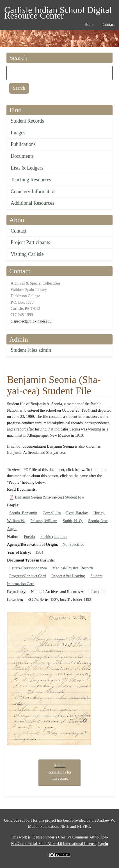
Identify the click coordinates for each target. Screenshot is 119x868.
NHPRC (83, 827)
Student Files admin (31, 350)
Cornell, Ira (52, 513)
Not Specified (73, 545)
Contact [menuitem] (109, 25)
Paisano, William (44, 521)
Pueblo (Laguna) (54, 537)
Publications (23, 144)
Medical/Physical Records (73, 568)
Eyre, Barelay (77, 513)
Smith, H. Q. (73, 521)
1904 (39, 552)
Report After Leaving (68, 576)
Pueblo (29, 537)
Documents (22, 156)
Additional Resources (32, 203)
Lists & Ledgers (27, 168)
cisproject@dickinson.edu (31, 321)
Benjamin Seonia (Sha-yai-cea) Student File (50, 497)
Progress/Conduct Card (28, 576)
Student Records (27, 121)
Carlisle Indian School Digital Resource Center (58, 11)
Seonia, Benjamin (23, 513)
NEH (64, 827)
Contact (19, 231)
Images (18, 133)
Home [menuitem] (89, 25)
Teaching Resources (31, 180)
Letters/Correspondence (28, 568)
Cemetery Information (33, 191)
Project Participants (30, 242)
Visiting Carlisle (27, 254)
